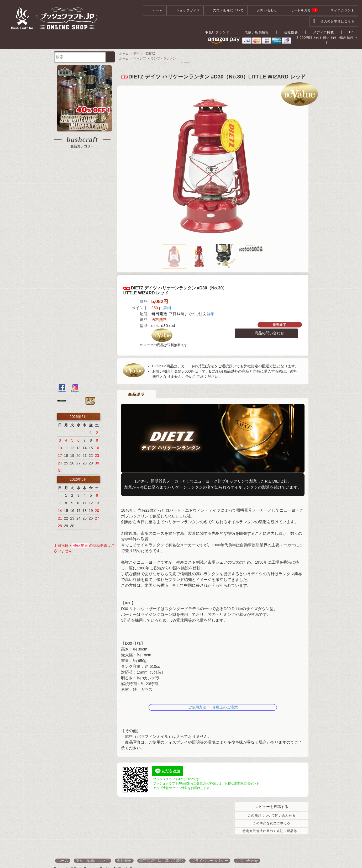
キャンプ (138, 56)
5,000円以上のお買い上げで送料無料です (316, 41)
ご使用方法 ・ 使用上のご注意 (213, 702)
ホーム (155, 10)
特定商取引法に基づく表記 (147, 858)
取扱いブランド (220, 32)
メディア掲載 (327, 32)
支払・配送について (225, 10)
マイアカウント (340, 10)
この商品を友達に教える (272, 820)
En (353, 32)
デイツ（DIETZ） (145, 51)
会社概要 (295, 32)
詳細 (167, 306)
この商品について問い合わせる (272, 813)
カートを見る (301, 10)
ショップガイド (185, 10)
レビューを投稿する (272, 804)
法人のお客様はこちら (334, 22)
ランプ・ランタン (161, 56)
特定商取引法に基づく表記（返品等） (272, 828)
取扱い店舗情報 (261, 32)
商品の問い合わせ (266, 332)
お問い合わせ (264, 10)
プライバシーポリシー (191, 858)
